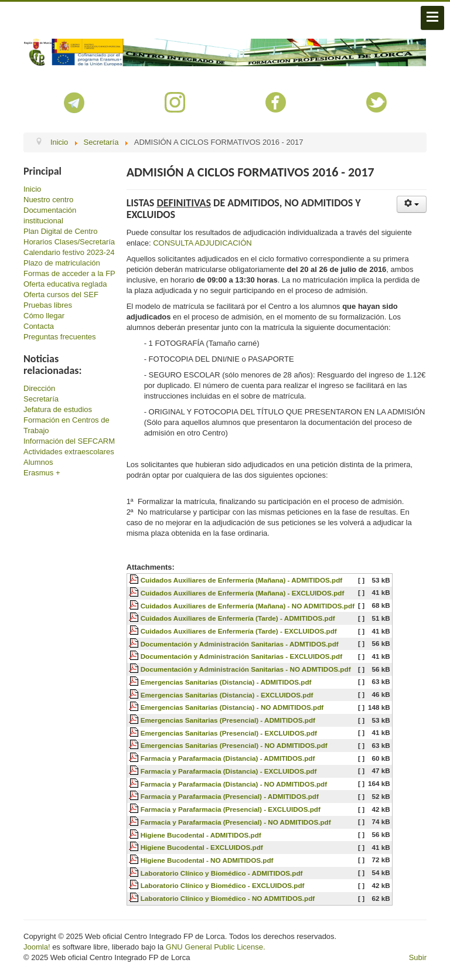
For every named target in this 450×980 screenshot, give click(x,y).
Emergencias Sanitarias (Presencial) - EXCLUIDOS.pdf (229, 733)
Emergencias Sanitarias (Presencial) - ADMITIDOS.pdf (228, 720)
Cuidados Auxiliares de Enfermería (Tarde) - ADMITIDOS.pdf (238, 618)
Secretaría (41, 399)
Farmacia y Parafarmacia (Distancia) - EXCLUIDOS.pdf (229, 771)
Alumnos (38, 462)
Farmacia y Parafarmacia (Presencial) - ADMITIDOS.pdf (230, 796)
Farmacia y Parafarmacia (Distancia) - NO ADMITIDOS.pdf (234, 784)
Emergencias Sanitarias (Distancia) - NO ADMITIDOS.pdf (232, 707)
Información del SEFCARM (69, 441)
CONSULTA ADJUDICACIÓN (202, 243)
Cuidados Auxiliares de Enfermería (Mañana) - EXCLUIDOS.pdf (243, 593)
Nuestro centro (48, 200)
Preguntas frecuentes (60, 337)
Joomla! (37, 947)
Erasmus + (42, 473)
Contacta (39, 326)
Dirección (39, 388)
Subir (418, 957)
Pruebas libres (48, 305)
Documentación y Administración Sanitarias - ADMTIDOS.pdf (240, 644)
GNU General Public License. (216, 947)
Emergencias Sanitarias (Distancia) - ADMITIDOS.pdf (226, 682)
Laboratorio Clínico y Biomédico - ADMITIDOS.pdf (222, 873)
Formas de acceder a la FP (69, 273)
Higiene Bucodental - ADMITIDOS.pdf (201, 835)
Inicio (32, 189)
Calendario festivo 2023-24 (69, 252)
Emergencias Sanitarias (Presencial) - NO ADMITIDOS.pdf (234, 745)
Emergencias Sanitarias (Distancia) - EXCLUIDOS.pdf (227, 695)
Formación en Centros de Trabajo (67, 425)
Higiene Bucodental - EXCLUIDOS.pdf (202, 847)
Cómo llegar (44, 316)
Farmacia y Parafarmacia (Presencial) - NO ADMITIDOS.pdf (236, 822)
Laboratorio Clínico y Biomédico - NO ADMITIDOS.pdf (228, 898)
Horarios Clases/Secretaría (69, 242)
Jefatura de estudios (58, 409)
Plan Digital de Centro (60, 231)
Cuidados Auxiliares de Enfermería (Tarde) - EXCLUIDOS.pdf (239, 631)
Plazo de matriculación (62, 263)
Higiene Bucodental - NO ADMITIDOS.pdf (207, 860)
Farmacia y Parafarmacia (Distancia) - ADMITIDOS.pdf (228, 758)
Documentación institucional (50, 215)
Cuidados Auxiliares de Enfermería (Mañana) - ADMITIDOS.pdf (242, 580)
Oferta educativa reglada (65, 284)
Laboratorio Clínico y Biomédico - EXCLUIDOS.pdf (223, 885)
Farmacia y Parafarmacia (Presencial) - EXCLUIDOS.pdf (231, 809)
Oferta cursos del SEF (61, 295)
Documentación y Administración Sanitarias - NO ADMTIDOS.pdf (246, 669)
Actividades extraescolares (69, 452)
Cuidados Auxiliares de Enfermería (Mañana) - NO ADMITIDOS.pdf (248, 606)
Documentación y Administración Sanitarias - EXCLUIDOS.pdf (241, 656)
